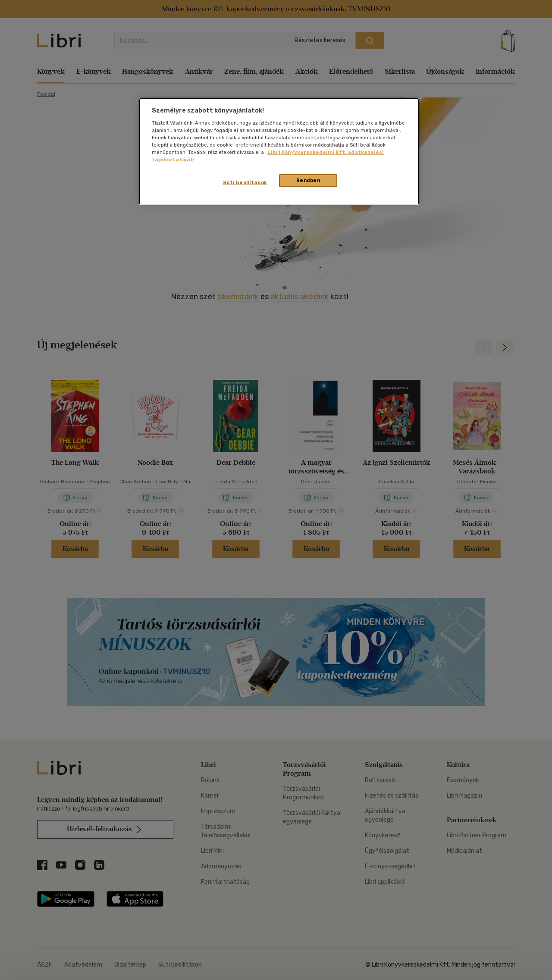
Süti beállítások (245, 182)
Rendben (308, 180)
